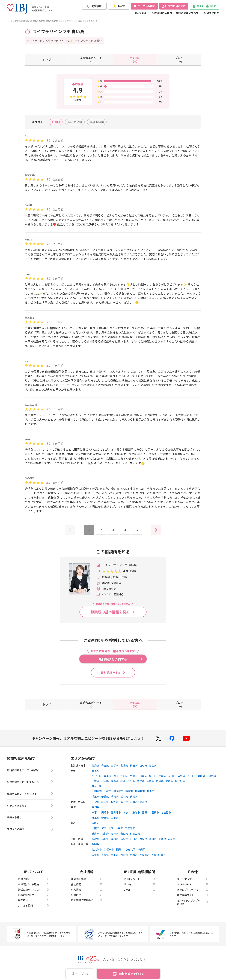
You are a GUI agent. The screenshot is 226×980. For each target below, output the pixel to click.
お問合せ (87, 895)
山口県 (134, 839)
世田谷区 (202, 776)
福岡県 (96, 844)
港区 (116, 776)
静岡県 (105, 818)
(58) (135, 59)
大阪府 (96, 823)
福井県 (143, 802)
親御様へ (34, 900)
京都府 (105, 834)
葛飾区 (169, 781)
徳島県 (143, 839)
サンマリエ (139, 884)
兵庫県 (96, 834)
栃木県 (124, 796)
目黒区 (181, 776)
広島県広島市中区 (53, 21)
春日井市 (116, 812)
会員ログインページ (192, 890)
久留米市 (109, 849)
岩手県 (115, 765)
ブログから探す (30, 829)
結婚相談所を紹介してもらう (30, 782)
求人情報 (87, 890)
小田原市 (97, 791)
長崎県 (105, 855)
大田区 (191, 776)
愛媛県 (162, 839)
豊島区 (115, 781)
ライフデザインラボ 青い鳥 (74, 21)
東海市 (136, 812)
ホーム (10, 21)
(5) (91, 59)
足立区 (160, 781)
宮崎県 (134, 855)
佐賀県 (96, 855)
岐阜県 (96, 818)
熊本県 (115, 855)
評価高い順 (75, 122)
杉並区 (105, 781)
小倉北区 (130, 849)
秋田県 (134, 765)
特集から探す (30, 817)
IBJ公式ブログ (211, 13)
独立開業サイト (192, 895)
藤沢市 (129, 791)
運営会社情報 (87, 879)
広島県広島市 (38, 21)
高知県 (172, 839)
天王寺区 (130, 828)
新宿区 (124, 776)
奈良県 (124, 834)
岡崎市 (105, 812)
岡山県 (115, 839)
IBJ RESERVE (192, 884)
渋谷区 (212, 776)
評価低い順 (97, 122)
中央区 (108, 776)
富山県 (124, 802)
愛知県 (96, 807)
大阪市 (96, 828)
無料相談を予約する (132, 974)
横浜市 (151, 791)
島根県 (105, 839)
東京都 (96, 771)
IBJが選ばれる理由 (161, 13)
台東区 (143, 776)
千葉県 (105, 796)
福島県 (153, 765)
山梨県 (96, 802)
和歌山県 (135, 834)
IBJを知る (141, 13)
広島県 (124, 839)
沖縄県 (155, 855)
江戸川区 (180, 781)
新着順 (56, 122)
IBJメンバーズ (139, 879)
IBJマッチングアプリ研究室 (192, 902)
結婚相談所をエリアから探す (30, 770)
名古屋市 (166, 812)
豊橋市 (155, 812)
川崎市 (108, 791)
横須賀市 (140, 791)
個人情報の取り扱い (87, 900)
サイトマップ (192, 879)
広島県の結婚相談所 (23, 21)
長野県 (115, 802)
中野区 (96, 781)
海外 (163, 855)
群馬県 (134, 796)
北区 (123, 781)
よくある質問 (34, 905)
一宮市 (96, 812)
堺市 (104, 828)
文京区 (134, 776)
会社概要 (87, 884)
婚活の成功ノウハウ (187, 13)
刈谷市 (127, 812)
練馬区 (150, 781)
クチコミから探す (30, 806)
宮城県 (124, 765)
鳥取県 (96, 839)
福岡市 (120, 849)
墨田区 (153, 776)
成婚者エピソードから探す (30, 794)
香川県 (153, 839)
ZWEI (139, 890)
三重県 (115, 818)
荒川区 (131, 781)
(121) (179, 59)
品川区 (172, 776)
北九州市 (97, 849)
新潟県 (105, 802)
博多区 (141, 849)
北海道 (96, 765)
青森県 (105, 765)
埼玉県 (96, 796)
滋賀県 (115, 834)
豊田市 (146, 812)
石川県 (134, 802)
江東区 (162, 776)
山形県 (143, 765)
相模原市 (118, 791)
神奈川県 (97, 786)
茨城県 (115, 796)
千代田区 (97, 776)
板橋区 (141, 781)
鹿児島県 (144, 855)
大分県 (124, 855)
